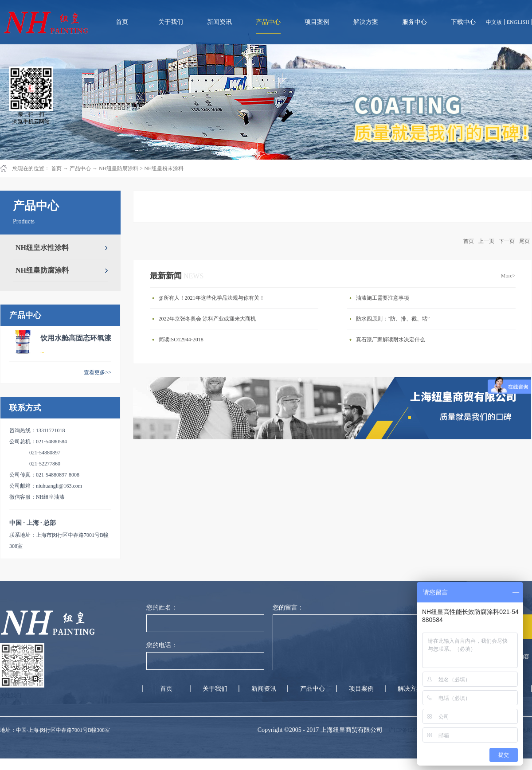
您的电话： (162, 645)
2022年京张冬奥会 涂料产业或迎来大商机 (207, 319)
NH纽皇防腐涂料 (119, 168)
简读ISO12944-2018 (181, 340)
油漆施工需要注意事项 (383, 298)
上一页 (486, 241)
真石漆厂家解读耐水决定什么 (391, 340)
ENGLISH (518, 22)
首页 (122, 22)
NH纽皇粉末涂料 (164, 168)
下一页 (507, 241)
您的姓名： (162, 608)
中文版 (494, 22)
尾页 (524, 241)
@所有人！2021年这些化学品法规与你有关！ (212, 298)
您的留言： (288, 608)
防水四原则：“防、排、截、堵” (393, 319)
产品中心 (80, 168)
